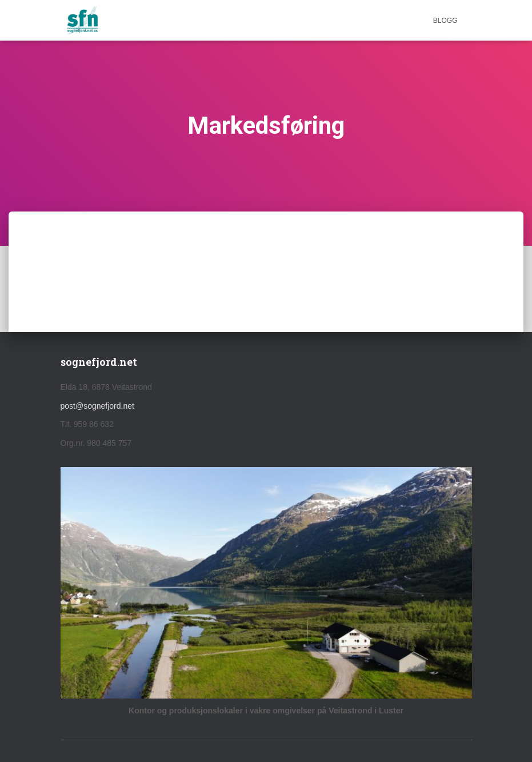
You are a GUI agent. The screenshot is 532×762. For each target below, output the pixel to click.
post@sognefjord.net (97, 406)
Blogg (445, 21)
